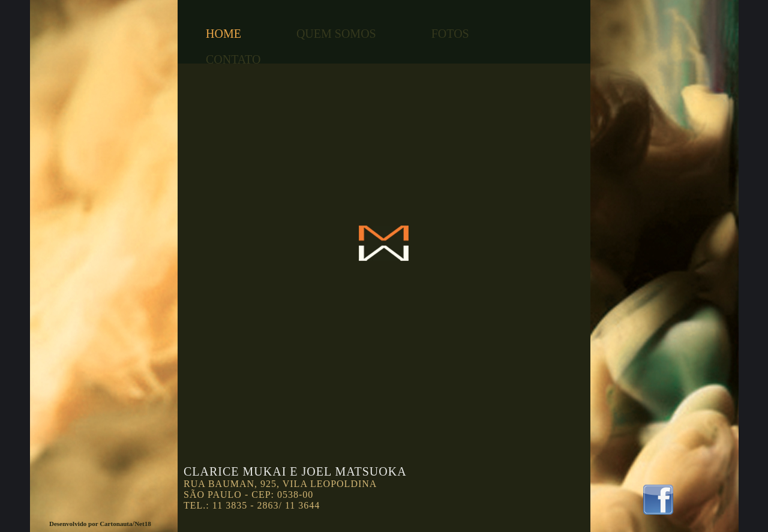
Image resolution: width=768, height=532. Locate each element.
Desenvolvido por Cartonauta (91, 524)
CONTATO (233, 59)
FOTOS (450, 34)
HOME (223, 34)
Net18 (143, 524)
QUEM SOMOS (336, 34)
